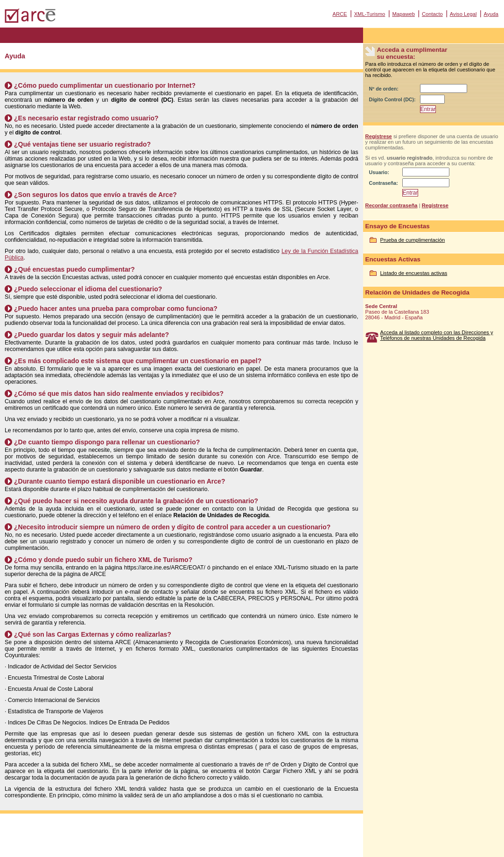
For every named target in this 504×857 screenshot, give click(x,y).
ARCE (339, 14)
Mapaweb (403, 14)
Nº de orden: (384, 89)
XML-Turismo (370, 14)
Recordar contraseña (392, 205)
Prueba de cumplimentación (413, 240)
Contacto (432, 14)
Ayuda (491, 14)
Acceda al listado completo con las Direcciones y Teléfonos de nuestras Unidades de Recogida (437, 335)
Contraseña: (384, 183)
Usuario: (379, 172)
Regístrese (379, 136)
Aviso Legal (463, 14)
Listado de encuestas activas (414, 273)
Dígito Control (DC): (392, 99)
